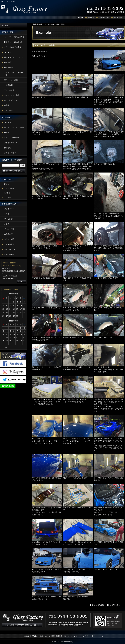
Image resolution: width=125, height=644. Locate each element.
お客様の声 (8, 234)
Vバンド (7, 193)
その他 (7, 214)
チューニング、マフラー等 (14, 127)
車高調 (7, 105)
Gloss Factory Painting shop (24, 9)
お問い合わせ (104, 17)
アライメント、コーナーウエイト (15, 74)
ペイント (8, 52)
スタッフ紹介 (9, 239)
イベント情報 (9, 229)
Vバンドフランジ (11, 100)
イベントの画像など (12, 138)
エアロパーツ (9, 110)
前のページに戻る (97, 605)
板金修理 (8, 148)
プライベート (9, 209)
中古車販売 (8, 85)
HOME (80, 17)
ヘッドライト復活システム (14, 37)
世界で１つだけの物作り (13, 42)
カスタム (8, 122)
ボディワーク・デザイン (13, 57)
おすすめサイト (85, 636)
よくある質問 (9, 244)
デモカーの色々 (10, 153)
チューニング (9, 90)
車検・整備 (8, 67)
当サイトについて (71, 636)
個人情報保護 (57, 636)
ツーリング (8, 219)
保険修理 (8, 62)
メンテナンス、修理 (12, 95)
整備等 (7, 133)
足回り (7, 184)
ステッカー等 (9, 188)
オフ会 (7, 224)
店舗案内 (91, 17)
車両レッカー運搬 (11, 80)
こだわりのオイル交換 (13, 47)
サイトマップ (119, 17)
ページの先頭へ (116, 605)
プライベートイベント (13, 143)
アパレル (8, 197)
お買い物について (11, 249)
